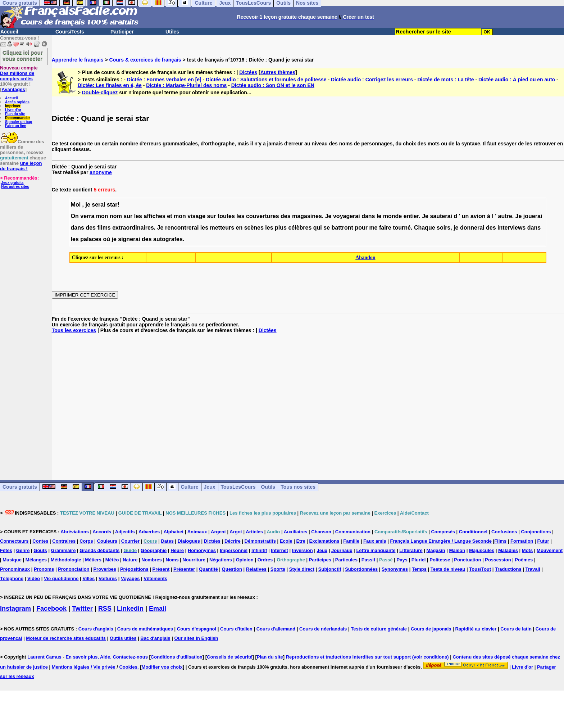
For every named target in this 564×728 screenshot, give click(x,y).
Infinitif (259, 550)
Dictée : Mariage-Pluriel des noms (186, 85)
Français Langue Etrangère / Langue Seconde (441, 541)
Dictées (248, 72)
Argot (236, 532)
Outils (268, 487)
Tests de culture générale (379, 629)
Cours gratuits (20, 487)
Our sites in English (196, 638)
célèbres (300, 228)
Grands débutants (99, 550)
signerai (129, 239)
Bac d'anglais (155, 638)
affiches (154, 216)
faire (385, 228)
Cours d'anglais (96, 629)
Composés (443, 532)
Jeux (210, 487)
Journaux (342, 550)
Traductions (508, 569)
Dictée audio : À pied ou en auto (517, 80)
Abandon (365, 257)
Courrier (130, 541)
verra (87, 216)
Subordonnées (361, 569)
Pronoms (44, 569)
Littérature (411, 550)
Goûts (40, 550)
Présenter (184, 569)
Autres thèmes (278, 72)
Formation (522, 541)
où (106, 239)
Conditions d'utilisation (177, 657)
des (286, 216)
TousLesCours (238, 487)
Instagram (15, 609)
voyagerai (347, 216)
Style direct (302, 569)
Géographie (154, 550)
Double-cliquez (100, 92)
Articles (254, 532)
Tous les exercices (74, 330)
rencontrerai (182, 228)
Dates (167, 541)
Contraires (64, 541)
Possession (498, 560)
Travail (533, 569)
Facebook (51, 609)
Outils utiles (123, 638)
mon (102, 216)
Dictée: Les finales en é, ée (110, 85)
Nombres (151, 560)
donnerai (472, 228)
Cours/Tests (70, 32)
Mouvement (550, 550)
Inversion (303, 550)
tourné (402, 228)
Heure (177, 550)
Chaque (425, 228)
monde (392, 216)
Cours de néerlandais (323, 629)
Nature (130, 560)
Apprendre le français (78, 60)
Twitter (82, 609)
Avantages (13, 89)
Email (158, 609)
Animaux (197, 532)
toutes (226, 216)
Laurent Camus (44, 657)
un (465, 216)
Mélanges (36, 560)
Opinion (245, 560)
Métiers (93, 560)
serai (98, 205)
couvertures (263, 216)
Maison (457, 550)
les (138, 216)
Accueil (9, 32)
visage (196, 216)
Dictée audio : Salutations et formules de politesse (266, 80)
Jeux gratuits (12, 183)
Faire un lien (16, 126)
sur (128, 216)
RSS (105, 609)
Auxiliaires (296, 532)
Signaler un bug (19, 122)
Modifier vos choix (162, 667)
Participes (320, 560)
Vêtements (155, 578)
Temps (419, 569)
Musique (12, 560)
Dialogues (189, 541)
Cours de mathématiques (145, 629)
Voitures (108, 578)
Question (232, 569)
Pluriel (419, 560)
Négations (221, 560)
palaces (91, 239)
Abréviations (75, 532)
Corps (86, 541)
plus (281, 228)
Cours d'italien (236, 629)
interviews (511, 228)
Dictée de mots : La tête (445, 80)
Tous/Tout (480, 569)
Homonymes (202, 550)
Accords (102, 532)
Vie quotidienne (61, 578)
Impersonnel (234, 550)
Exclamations (324, 541)
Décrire (233, 541)
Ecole (286, 541)
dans (368, 216)
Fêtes (6, 550)
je (88, 205)
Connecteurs (14, 541)
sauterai (441, 216)
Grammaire (63, 550)
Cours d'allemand (276, 629)
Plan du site (15, 114)
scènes (254, 228)
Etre (301, 541)
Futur (543, 541)
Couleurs (107, 541)
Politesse (440, 560)
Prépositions (134, 569)
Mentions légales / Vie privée (84, 667)
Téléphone (12, 578)
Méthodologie (66, 560)
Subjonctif (330, 569)
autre (505, 216)
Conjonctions (536, 532)
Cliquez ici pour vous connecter (23, 55)
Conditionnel (473, 532)
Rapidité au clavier (476, 629)
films (104, 228)
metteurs (222, 228)
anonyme (101, 172)
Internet (279, 550)
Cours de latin (516, 629)
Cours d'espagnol (197, 629)
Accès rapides (17, 102)
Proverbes (105, 569)
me (373, 228)
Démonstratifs (260, 541)
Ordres (265, 560)
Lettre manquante (376, 550)
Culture (190, 487)
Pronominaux (15, 569)
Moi (76, 205)
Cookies (128, 667)
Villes (88, 578)
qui (318, 228)
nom (116, 216)
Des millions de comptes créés (19, 73)
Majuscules (482, 550)
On (75, 216)
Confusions (504, 532)
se (327, 228)
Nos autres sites (15, 187)
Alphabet (174, 532)
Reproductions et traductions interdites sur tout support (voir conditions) (367, 657)
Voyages (130, 578)
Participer (122, 32)
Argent (218, 532)
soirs (444, 228)
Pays (402, 560)
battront (342, 228)
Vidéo (34, 578)
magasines (307, 216)
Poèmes (524, 560)
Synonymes (395, 569)
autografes (168, 239)
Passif (368, 560)
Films (500, 541)
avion (478, 216)
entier (411, 216)
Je (328, 216)
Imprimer (13, 106)
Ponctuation (467, 560)
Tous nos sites (298, 487)
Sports (278, 569)
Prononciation (74, 569)
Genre (23, 550)
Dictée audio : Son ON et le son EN (273, 85)
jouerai (533, 216)
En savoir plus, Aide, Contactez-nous (107, 657)
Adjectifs (125, 532)
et (169, 216)
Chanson (321, 532)
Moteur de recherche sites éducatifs (66, 638)
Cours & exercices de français (145, 60)
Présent (161, 569)
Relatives (256, 569)
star (112, 205)
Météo (112, 560)
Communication (353, 532)
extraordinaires (133, 228)
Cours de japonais (431, 629)
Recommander (17, 118)
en (239, 228)
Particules (346, 560)
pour (361, 228)
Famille (351, 541)
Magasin (436, 550)
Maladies (508, 550)
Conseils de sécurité (229, 657)
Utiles (172, 32)
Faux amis (375, 541)
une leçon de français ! (21, 166)
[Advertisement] (308, 401)
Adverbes (149, 532)
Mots (527, 550)
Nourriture (194, 560)
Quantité (208, 569)
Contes (40, 541)
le (379, 216)
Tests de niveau (448, 569)
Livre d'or (13, 110)
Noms (172, 560)
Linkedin (130, 609)
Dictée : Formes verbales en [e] (164, 80)
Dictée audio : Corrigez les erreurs (372, 80)
